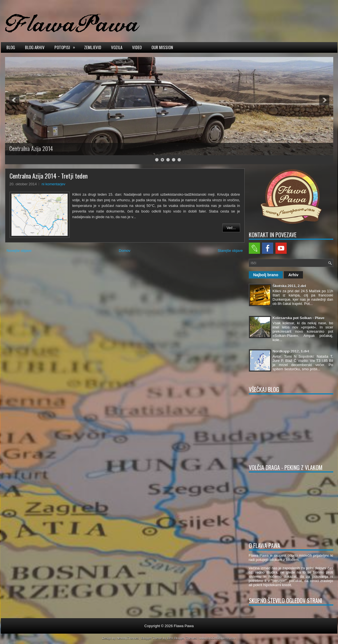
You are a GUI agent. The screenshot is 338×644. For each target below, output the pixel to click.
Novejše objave (19, 251)
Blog (11, 47)
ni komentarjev (53, 184)
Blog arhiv (35, 47)
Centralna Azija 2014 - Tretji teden (49, 176)
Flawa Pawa (184, 626)
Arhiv (293, 275)
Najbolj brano (266, 275)
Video (137, 47)
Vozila (117, 47)
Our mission (162, 47)
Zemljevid (93, 47)
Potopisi (66, 47)
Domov (125, 251)
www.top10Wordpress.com (218, 638)
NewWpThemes (128, 638)
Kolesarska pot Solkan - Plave (299, 318)
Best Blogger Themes (182, 638)
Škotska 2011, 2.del (289, 286)
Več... (231, 228)
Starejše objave (230, 251)
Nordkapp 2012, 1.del (291, 351)
